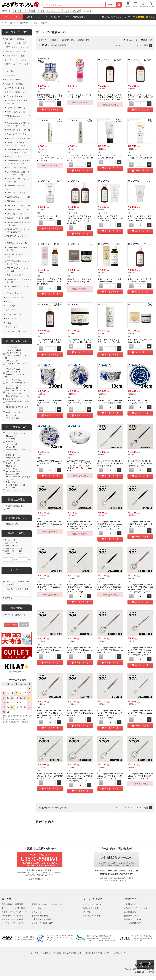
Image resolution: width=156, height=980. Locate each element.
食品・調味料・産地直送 (12, 904)
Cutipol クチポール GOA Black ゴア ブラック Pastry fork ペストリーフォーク (140, 524)
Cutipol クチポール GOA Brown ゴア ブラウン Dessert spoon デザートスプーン (110, 650)
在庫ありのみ (20, 615)
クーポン (87, 912)
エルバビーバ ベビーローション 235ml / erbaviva (140, 280)
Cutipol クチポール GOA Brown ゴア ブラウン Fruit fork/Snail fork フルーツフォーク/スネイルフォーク (110, 714)
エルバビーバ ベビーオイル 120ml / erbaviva (110, 280)
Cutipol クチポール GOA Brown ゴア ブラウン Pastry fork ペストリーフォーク (80, 713)
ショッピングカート (92, 916)
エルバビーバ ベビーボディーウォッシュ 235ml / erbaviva (50, 342)
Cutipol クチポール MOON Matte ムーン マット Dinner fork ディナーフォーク (50, 776)
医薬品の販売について (72, 953)
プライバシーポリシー (103, 953)
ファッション (37, 912)
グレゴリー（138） (14, 350)
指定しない (44, 40)
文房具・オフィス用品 (41, 919)
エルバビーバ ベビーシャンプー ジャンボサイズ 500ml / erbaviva (140, 97)
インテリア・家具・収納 (42, 923)
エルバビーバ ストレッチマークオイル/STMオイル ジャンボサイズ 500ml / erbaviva (110, 97)
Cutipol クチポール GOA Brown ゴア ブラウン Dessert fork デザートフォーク (80, 650)
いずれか (18, 582)
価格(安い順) (68, 40)
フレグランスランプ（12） (17, 490)
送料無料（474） (13, 524)
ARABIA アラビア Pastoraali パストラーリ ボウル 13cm (110, 402)
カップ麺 (41, 11)
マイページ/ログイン (92, 904)
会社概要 (35, 953)
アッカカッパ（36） (14, 380)
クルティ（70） (13, 361)
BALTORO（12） (13, 488)
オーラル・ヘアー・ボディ (13, 923)
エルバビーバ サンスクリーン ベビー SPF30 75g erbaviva (140, 158)
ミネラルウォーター (20, 11)
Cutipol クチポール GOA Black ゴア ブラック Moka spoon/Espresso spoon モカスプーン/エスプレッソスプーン (110, 525)
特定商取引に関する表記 (51, 953)
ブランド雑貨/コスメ (75, 17)
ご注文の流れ (130, 912)
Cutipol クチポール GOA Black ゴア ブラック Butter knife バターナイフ (50, 587)
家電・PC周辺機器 (40, 916)
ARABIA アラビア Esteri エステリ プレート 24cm (139, 402)
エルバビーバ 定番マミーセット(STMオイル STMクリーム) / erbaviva (110, 218)
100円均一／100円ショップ (14, 916)
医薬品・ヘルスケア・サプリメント (47, 904)
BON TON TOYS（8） (15, 412)
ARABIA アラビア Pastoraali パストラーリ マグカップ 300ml (50, 403)
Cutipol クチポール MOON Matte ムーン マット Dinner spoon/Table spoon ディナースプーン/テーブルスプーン (80, 777)
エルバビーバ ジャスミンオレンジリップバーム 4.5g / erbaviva (80, 158)
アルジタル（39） (14, 372)
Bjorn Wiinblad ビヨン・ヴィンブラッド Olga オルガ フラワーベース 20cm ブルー (50, 97)
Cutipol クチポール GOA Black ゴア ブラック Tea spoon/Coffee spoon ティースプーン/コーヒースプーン (80, 525)
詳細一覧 (148, 40)
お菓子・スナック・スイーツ (14, 912)
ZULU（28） (11, 447)
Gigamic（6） (12, 415)
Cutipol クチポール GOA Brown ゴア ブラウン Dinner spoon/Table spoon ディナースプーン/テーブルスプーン (140, 588)
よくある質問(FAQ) (133, 923)
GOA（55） (11, 439)
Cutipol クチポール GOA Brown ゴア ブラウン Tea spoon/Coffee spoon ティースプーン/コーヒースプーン (140, 651)
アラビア (76, 11)
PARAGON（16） (13, 471)
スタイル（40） (13, 444)
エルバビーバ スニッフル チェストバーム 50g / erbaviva (80, 341)
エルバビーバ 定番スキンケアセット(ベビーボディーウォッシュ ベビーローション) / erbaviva (80, 220)
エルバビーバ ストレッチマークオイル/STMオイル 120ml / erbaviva (49, 281)
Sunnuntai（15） (13, 474)
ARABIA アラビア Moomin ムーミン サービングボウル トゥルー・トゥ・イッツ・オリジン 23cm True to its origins (80, 466)
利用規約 (87, 953)
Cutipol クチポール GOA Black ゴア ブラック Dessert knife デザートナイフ (110, 463)
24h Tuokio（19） (13, 460)
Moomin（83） (12, 436)
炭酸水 (33, 11)
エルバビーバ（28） (14, 393)
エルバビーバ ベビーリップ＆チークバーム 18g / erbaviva (110, 342)
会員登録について (132, 916)
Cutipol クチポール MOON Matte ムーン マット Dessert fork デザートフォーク (110, 776)
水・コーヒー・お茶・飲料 (13, 908)
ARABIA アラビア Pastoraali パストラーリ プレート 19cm (80, 403)
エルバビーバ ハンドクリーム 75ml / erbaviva (110, 157)
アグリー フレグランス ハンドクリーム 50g (80, 96)
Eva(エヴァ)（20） (14, 458)
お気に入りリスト (91, 908)
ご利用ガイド (130, 904)
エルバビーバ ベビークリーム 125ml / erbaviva (49, 217)
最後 (146, 45)
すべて (8, 582)
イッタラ (67, 11)
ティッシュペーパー (54, 11)
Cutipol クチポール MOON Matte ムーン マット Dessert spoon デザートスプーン (140, 776)
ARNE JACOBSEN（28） (17, 391)
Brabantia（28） (13, 388)
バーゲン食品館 (52, 17)
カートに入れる (52, 110)
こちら (44, 879)
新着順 (55, 40)
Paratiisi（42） (12, 441)
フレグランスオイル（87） (17, 433)
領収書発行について (133, 919)
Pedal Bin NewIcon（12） (17, 485)
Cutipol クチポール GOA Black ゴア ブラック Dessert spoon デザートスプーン (50, 524)
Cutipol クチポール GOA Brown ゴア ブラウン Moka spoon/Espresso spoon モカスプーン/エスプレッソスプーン (50, 714)
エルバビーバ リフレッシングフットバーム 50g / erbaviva (80, 281)
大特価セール (32, 17)
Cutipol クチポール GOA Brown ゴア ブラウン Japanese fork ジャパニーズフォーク (140, 713)
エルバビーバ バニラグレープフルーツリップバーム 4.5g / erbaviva (50, 158)
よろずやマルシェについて (136, 908)
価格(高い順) (83, 40)
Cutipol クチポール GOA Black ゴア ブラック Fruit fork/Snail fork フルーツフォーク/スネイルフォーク (80, 588)
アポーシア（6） (13, 418)
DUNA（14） (12, 482)
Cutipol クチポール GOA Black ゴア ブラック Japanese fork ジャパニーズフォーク (110, 587)
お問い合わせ (120, 953)
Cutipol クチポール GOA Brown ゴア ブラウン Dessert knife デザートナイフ (50, 650)
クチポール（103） (14, 353)
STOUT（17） (12, 469)
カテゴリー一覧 (10, 17)
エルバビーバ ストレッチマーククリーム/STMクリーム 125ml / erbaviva (140, 218)
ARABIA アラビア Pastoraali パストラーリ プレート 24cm (50, 463)
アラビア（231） (13, 347)
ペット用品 (36, 908)
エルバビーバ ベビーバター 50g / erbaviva (140, 341)
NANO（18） (12, 463)
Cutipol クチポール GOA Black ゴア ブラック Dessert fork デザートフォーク (140, 463)
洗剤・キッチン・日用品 (12, 919)
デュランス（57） (14, 369)
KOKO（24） (12, 455)
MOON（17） (12, 466)
